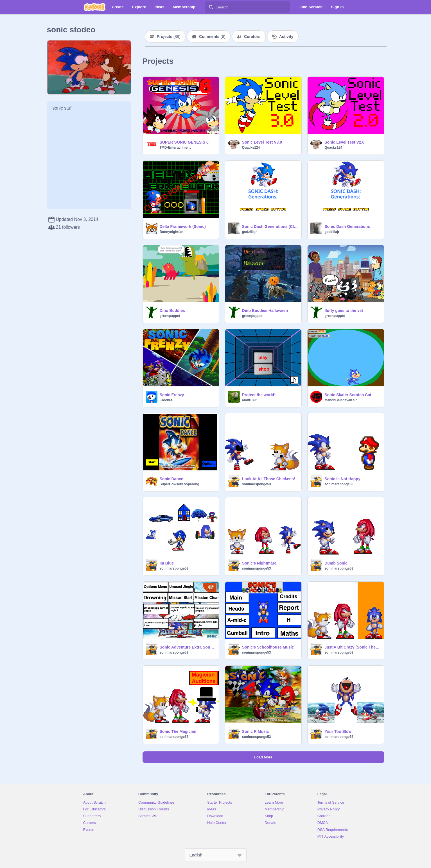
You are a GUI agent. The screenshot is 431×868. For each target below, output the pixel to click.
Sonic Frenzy (172, 395)
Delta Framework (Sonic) (183, 226)
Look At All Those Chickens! (269, 479)
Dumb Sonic (336, 563)
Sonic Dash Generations (347, 226)
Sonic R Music (256, 731)
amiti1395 (250, 400)
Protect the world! (259, 395)
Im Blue (167, 563)
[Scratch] (95, 7)
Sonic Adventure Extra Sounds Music (188, 647)
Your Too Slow (338, 731)
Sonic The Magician (178, 731)
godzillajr (250, 232)
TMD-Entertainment (175, 148)
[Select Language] (216, 855)
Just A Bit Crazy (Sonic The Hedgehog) (352, 647)
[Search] (211, 7)
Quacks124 (251, 148)
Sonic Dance (172, 479)
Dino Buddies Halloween (265, 311)
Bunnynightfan (172, 232)
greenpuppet (170, 316)
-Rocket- (166, 400)
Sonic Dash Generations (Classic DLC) (270, 226)
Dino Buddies (172, 311)
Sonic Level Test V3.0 (262, 142)
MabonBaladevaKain (341, 400)
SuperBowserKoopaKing (180, 484)
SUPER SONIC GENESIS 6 (184, 142)
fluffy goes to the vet (344, 311)
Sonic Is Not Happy (342, 479)
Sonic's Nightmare (259, 563)
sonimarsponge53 (257, 484)
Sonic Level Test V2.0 (344, 142)
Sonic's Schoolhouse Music (268, 647)
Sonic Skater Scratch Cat (348, 395)
